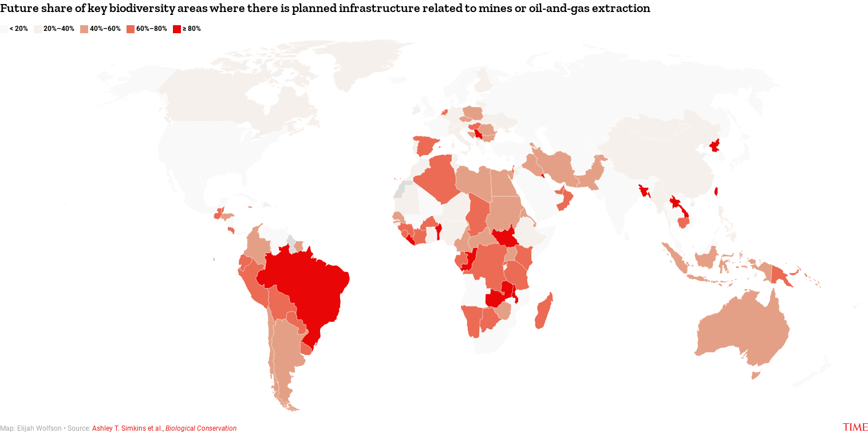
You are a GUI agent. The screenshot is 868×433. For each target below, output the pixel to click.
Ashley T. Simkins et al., (164, 428)
